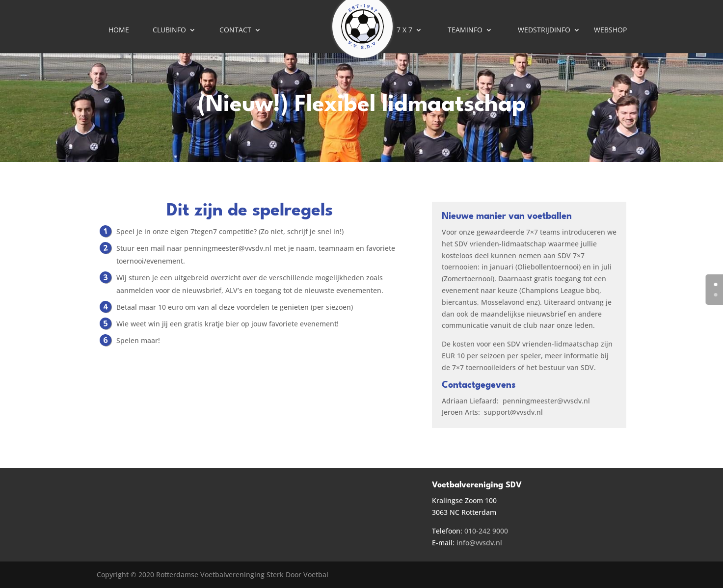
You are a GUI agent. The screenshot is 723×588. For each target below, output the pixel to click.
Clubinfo (169, 30)
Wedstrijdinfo (544, 30)
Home (119, 30)
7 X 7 (404, 30)
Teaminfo (465, 30)
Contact (235, 30)
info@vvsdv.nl (479, 543)
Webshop (610, 30)
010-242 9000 (486, 531)
